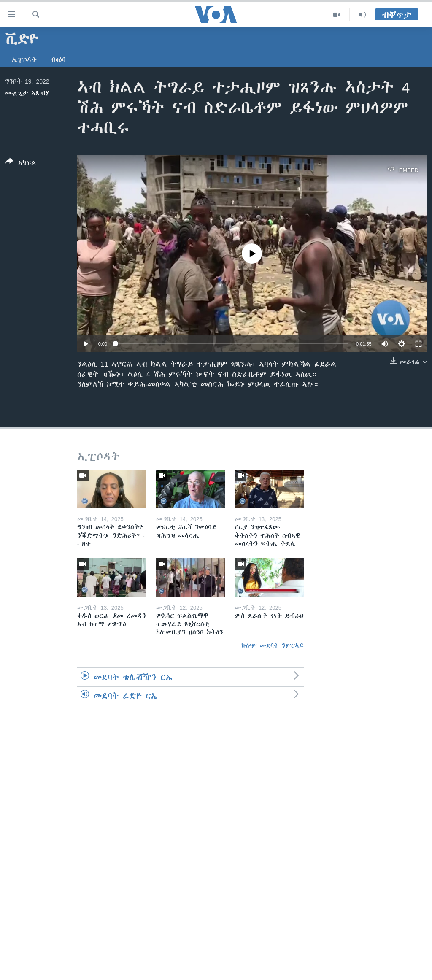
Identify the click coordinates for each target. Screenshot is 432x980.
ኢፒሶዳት (24, 60)
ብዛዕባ (58, 60)
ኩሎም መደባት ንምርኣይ (273, 645)
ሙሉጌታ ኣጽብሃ (27, 93)
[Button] (21, 164)
